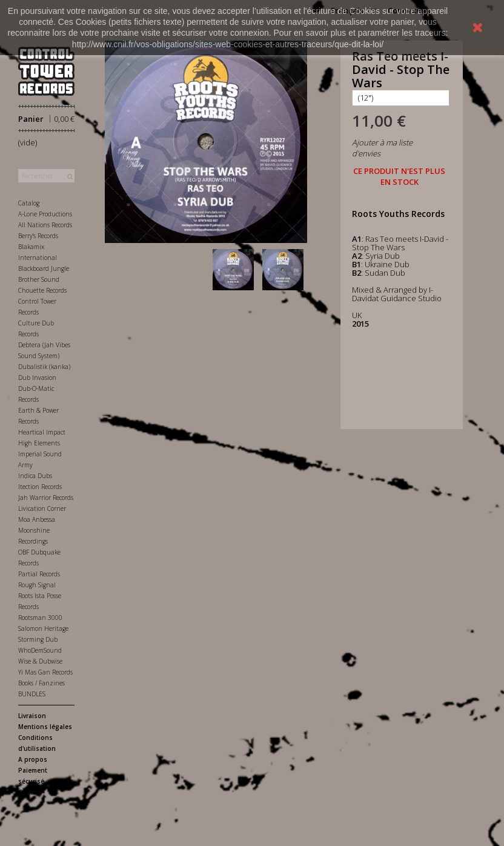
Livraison (32, 716)
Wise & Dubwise (40, 661)
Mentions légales (45, 727)
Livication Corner (42, 508)
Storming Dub (38, 639)
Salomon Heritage (43, 628)
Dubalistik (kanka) (44, 367)
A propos (33, 759)
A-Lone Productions (45, 214)
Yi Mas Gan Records (45, 672)
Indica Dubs (35, 476)
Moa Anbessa (37, 519)
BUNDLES (32, 694)
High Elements (39, 443)
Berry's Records (38, 236)
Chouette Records (42, 290)
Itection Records (40, 487)
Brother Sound (39, 279)
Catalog (29, 203)
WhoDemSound (40, 650)
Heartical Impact (42, 432)
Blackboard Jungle (44, 268)
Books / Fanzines (41, 683)
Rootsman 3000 (40, 618)
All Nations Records (45, 225)
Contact (30, 792)
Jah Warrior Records (46, 498)
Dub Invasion (37, 378)
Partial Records (39, 574)
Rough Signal (37, 585)
